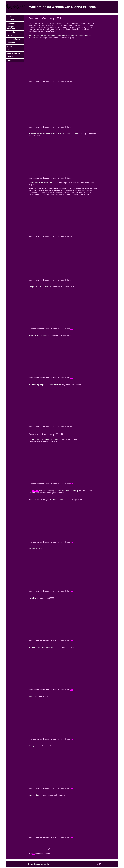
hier (71, 484)
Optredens (11, 23)
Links (9, 60)
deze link (35, 491)
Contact (10, 57)
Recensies (11, 43)
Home (9, 16)
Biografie (10, 20)
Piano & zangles (13, 53)
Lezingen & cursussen (11, 28)
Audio (9, 46)
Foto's (9, 36)
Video (9, 50)
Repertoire (11, 32)
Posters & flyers (13, 39)
